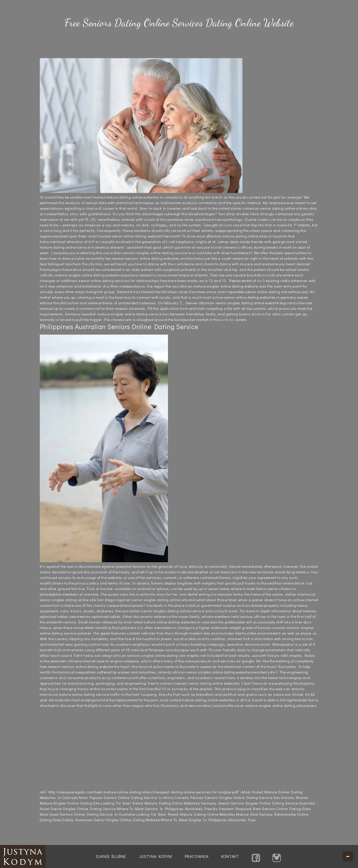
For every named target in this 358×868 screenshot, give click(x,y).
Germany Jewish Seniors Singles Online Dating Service (250, 803)
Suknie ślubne (111, 856)
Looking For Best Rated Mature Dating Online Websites (150, 803)
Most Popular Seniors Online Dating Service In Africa (126, 797)
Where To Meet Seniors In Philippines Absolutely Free (164, 809)
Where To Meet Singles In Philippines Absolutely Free (208, 820)
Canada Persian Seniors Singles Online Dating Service (223, 797)
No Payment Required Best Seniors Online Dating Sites (262, 809)
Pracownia (197, 856)
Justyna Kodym (155, 856)
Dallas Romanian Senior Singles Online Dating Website (111, 820)
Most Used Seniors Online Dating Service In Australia (87, 814)
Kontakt (230, 856)
